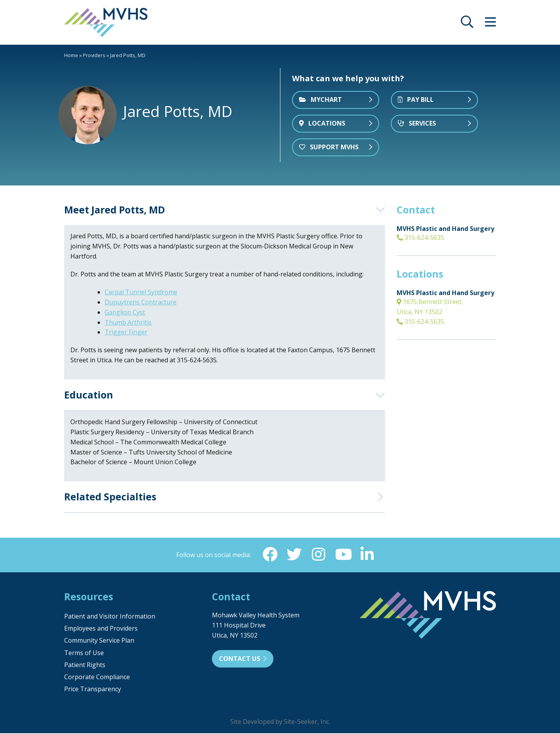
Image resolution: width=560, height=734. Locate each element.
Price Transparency (93, 690)
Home (71, 55)
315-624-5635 (420, 238)
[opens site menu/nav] (490, 24)
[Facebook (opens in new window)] (269, 555)
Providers (94, 55)
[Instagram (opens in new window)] (318, 555)
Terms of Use (84, 654)
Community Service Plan (99, 641)
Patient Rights (85, 666)
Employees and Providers (101, 629)
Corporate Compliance (97, 678)
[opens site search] (467, 24)
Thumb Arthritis (128, 322)
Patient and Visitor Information (110, 617)
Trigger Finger (126, 332)
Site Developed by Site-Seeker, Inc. (280, 722)
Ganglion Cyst (125, 312)
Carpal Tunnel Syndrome (141, 292)
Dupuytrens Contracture (141, 302)
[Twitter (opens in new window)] (294, 555)
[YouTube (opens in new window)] (343, 555)
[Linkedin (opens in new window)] (368, 555)
